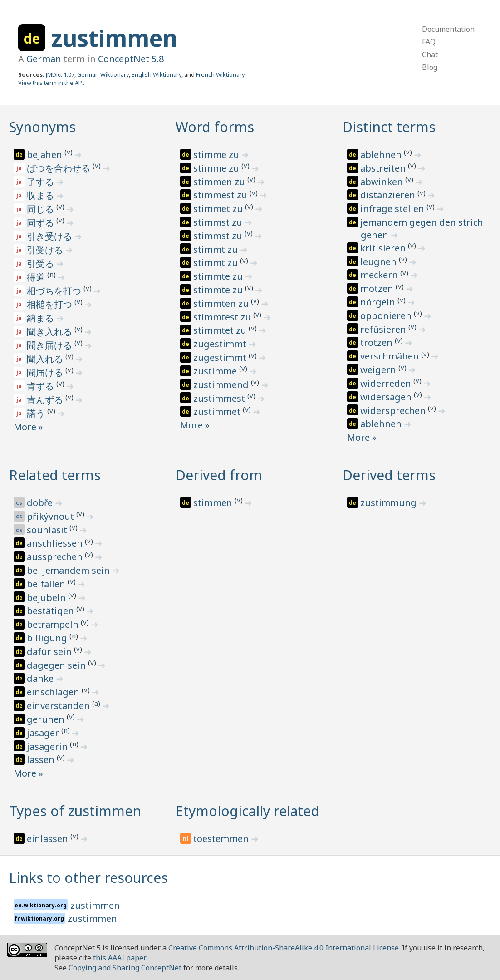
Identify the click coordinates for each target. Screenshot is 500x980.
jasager (44, 733)
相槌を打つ (51, 304)
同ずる (42, 223)
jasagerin (48, 746)
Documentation (448, 29)
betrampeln (54, 624)
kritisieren (384, 248)
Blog (430, 67)
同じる (42, 209)
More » (28, 427)
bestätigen (51, 611)
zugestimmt (221, 344)
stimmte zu (219, 276)
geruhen (47, 719)
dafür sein (50, 652)
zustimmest (220, 398)
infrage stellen (393, 209)
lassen (42, 760)
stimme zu (217, 155)
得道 (37, 277)
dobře (41, 503)
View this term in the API (51, 83)
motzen (378, 288)
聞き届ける (51, 345)
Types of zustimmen (75, 811)
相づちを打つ (55, 291)
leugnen (380, 262)
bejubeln (47, 598)
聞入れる (46, 359)
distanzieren (389, 195)
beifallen (47, 584)
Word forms (215, 127)
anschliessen (56, 543)
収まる (42, 195)
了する (42, 182)
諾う (37, 413)
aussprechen (56, 557)
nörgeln (379, 302)
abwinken (383, 182)
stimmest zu (221, 195)
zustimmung (390, 503)
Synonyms (42, 127)
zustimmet (218, 411)
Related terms (55, 475)
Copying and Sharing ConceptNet (125, 968)
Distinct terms (389, 127)
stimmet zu (219, 209)
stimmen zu (220, 182)
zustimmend (222, 385)
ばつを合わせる (60, 168)
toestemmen (222, 839)
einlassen (49, 839)
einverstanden (59, 706)
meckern (380, 275)
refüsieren (384, 329)
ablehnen (382, 155)
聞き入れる (51, 332)
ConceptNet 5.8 (131, 59)
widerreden (387, 383)
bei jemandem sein (69, 570)
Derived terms (389, 475)
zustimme (216, 371)
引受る (42, 263)
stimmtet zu (221, 330)
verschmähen (391, 356)
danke (41, 678)
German (44, 59)
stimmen (214, 503)
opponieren (387, 316)
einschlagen (54, 692)
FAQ (429, 42)
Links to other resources (88, 878)
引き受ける (51, 236)
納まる (42, 318)
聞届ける (46, 372)
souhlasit (48, 530)
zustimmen (114, 38)
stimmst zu (219, 222)
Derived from (219, 475)
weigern (379, 370)
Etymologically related (248, 811)
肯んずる (46, 400)
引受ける (46, 250)
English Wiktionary (157, 74)
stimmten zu (222, 303)
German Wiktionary (103, 74)
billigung (48, 638)
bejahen (46, 155)
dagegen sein (57, 665)
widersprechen (394, 411)
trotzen (377, 342)
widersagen (387, 397)
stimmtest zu (223, 317)
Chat (430, 54)
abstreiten (384, 168)
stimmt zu (217, 249)
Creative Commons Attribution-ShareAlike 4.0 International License (284, 948)
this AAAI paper (119, 958)
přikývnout (51, 516)
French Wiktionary (221, 74)
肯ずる (42, 386)
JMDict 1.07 (60, 74)
